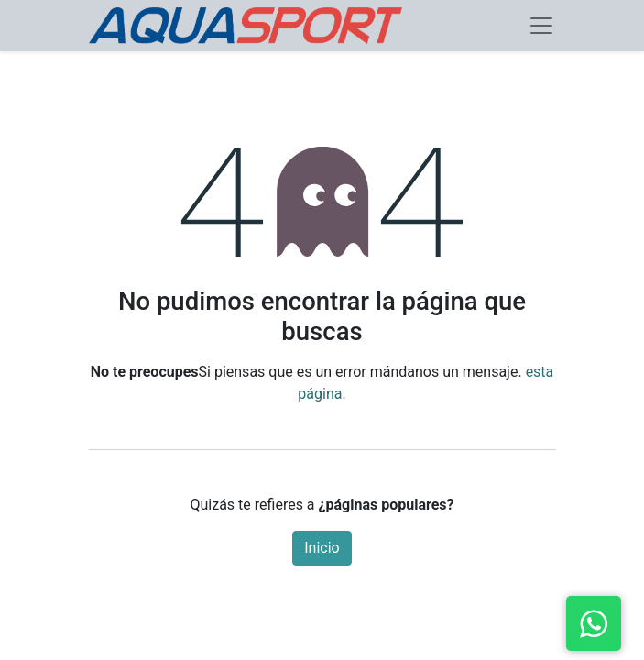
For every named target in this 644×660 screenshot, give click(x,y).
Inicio (322, 548)
